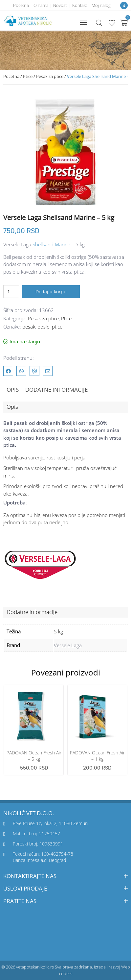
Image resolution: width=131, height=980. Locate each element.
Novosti (60, 5)
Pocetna (21, 5)
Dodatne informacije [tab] (56, 390)
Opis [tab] (13, 390)
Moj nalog (101, 5)
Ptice (28, 76)
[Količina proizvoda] (11, 292)
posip (44, 327)
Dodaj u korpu (51, 292)
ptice (57, 327)
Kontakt (80, 5)
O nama (41, 5)
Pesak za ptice (50, 76)
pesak (29, 327)
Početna (11, 76)
